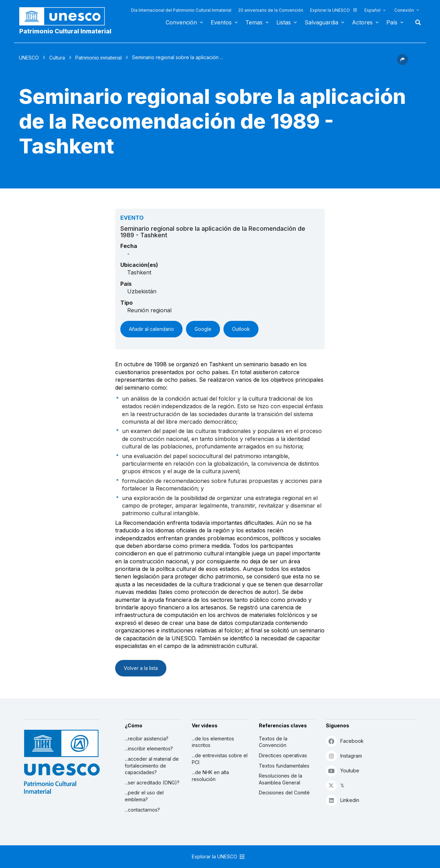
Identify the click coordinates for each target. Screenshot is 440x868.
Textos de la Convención (273, 742)
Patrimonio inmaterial (98, 58)
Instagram (344, 756)
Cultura (57, 58)
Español (372, 10)
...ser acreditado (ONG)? (152, 783)
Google (203, 329)
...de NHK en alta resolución (210, 776)
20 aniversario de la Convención (271, 10)
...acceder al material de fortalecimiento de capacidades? (152, 766)
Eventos (221, 22)
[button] (403, 63)
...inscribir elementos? (149, 748)
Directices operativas (283, 755)
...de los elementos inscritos (213, 742)
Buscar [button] (416, 22)
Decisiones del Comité (284, 793)
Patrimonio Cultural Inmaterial (65, 31)
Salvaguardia (321, 22)
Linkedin (343, 800)
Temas (254, 22)
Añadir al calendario (151, 329)
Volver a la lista (141, 668)
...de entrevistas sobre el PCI (220, 759)
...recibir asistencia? (147, 739)
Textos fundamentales (284, 766)
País (392, 22)
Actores (362, 22)
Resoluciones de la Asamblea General (280, 779)
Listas (284, 22)
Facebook (345, 741)
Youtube (343, 771)
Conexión (404, 10)
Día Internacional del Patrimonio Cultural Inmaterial (181, 10)
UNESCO (29, 58)
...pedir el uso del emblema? (144, 796)
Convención (181, 22)
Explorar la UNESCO (334, 10)
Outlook (241, 329)
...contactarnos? (142, 810)
